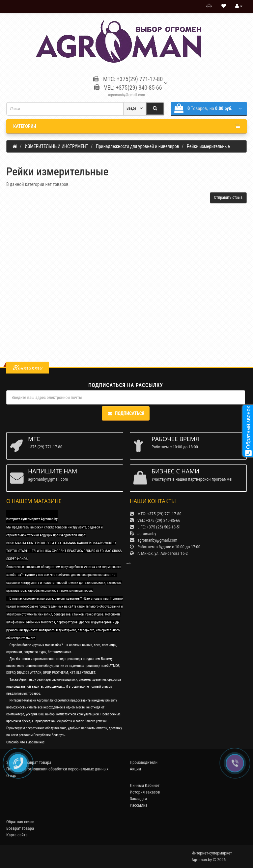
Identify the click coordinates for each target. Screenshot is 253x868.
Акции (135, 769)
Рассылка (139, 805)
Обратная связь (20, 822)
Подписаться (126, 413)
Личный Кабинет (145, 785)
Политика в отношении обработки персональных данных (57, 769)
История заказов (145, 792)
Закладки (138, 799)
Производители (144, 762)
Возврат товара (20, 828)
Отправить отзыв (228, 197)
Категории (126, 126)
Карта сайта (17, 835)
